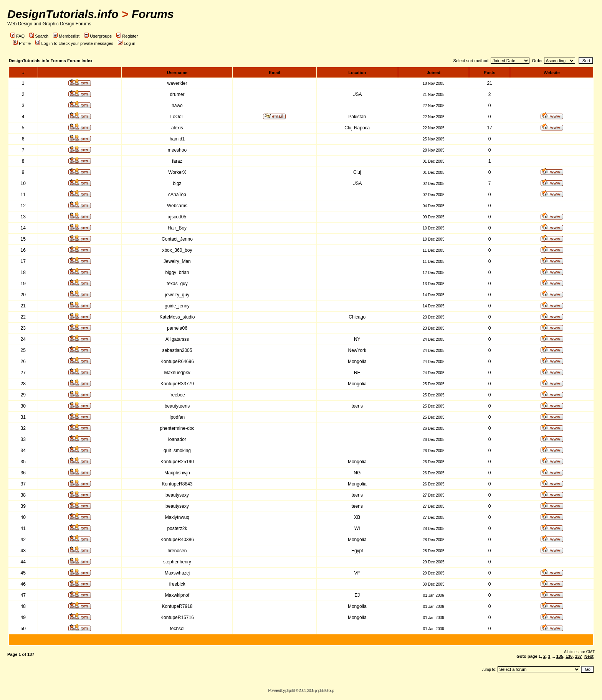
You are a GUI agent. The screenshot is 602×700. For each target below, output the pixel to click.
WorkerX (177, 172)
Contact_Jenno (177, 239)
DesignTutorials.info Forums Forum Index (51, 61)
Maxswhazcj (177, 573)
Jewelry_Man (177, 261)
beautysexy (177, 495)
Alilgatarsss (177, 339)
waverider (177, 83)
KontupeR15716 (177, 617)
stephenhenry (177, 562)
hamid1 (177, 139)
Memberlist (66, 36)
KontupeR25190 (177, 462)
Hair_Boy (177, 228)
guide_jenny (177, 306)
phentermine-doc (177, 428)
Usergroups (98, 36)
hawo (177, 106)
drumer (177, 94)
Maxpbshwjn (177, 473)
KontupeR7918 (177, 606)
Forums (153, 14)
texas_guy (177, 284)
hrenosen (177, 551)
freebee (177, 395)
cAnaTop (177, 195)
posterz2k (177, 528)
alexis (177, 128)
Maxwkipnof (177, 595)
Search (39, 36)
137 (579, 656)
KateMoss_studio (177, 317)
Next (589, 656)
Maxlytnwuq (177, 517)
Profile (22, 43)
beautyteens (177, 406)
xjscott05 (177, 217)
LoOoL (177, 117)
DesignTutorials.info (63, 14)
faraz (177, 161)
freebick (177, 584)
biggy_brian (177, 272)
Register (127, 36)
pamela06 (177, 328)
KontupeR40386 (177, 540)
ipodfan (177, 417)
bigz (177, 183)
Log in (127, 43)
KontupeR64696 (177, 362)
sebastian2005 (177, 350)
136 (569, 656)
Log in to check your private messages (74, 43)
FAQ (17, 36)
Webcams (177, 206)
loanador (177, 439)
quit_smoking (177, 451)
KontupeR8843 (177, 484)
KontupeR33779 (177, 384)
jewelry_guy (177, 295)
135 (560, 656)
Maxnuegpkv (177, 373)
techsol (177, 629)
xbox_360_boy (177, 250)
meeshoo (177, 150)
